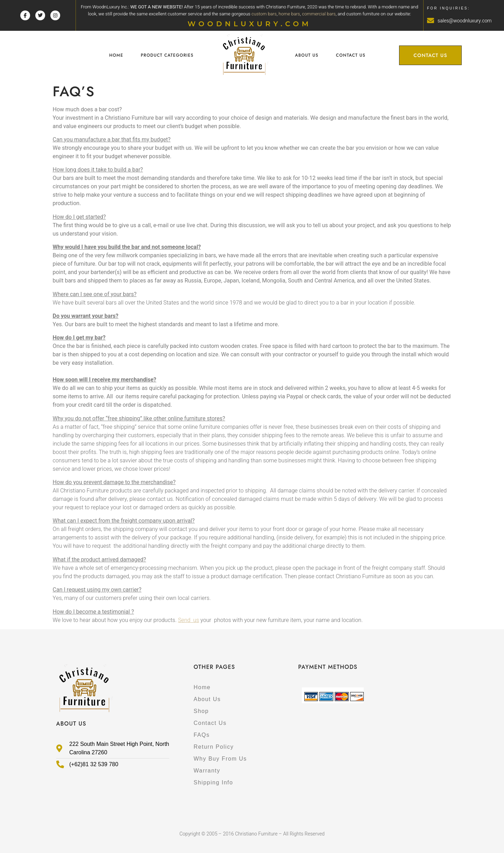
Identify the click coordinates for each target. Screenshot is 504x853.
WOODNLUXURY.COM (249, 24)
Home (116, 55)
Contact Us (351, 55)
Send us (189, 620)
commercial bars (319, 14)
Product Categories (167, 55)
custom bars (264, 14)
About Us (307, 55)
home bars (289, 14)
